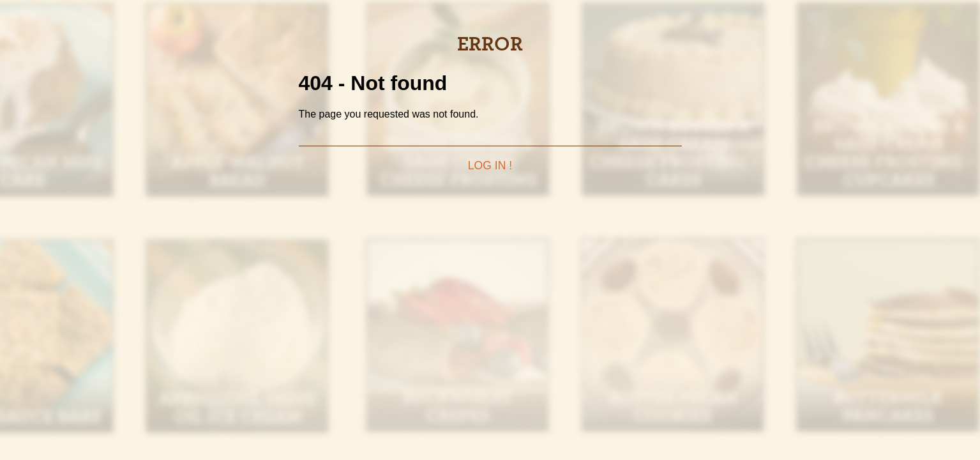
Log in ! (490, 165)
